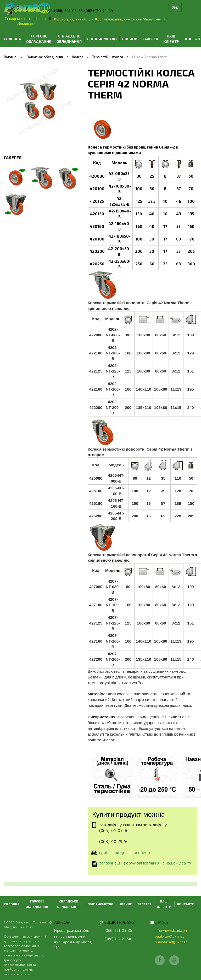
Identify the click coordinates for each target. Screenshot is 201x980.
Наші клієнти (171, 39)
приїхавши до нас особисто (125, 853)
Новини (130, 39)
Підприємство (102, 39)
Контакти (186, 904)
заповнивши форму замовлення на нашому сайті (145, 863)
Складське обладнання (69, 39)
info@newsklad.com (171, 930)
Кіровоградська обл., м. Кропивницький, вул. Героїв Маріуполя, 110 (111, 19)
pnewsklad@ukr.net (171, 942)
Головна (12, 39)
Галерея (150, 39)
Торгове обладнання (39, 39)
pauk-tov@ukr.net (169, 936)
